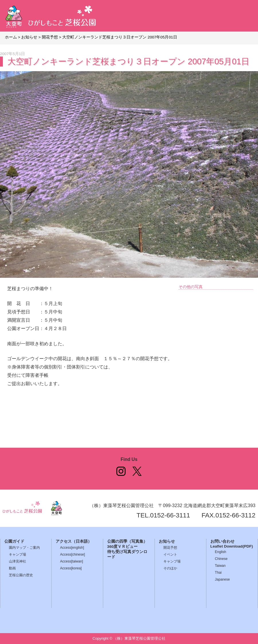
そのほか (170, 568)
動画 (12, 568)
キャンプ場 (17, 554)
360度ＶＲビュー (123, 547)
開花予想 (170, 548)
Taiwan (220, 566)
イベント (170, 554)
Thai (218, 573)
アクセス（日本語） (74, 541)
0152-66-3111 (170, 515)
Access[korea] (71, 568)
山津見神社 (17, 561)
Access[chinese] (73, 554)
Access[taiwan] (72, 561)
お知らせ (167, 541)
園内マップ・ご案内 (24, 548)
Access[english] (72, 548)
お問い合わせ (222, 541)
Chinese (221, 559)
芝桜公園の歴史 (21, 575)
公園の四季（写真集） (127, 541)
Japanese (222, 579)
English (221, 552)
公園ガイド (14, 541)
